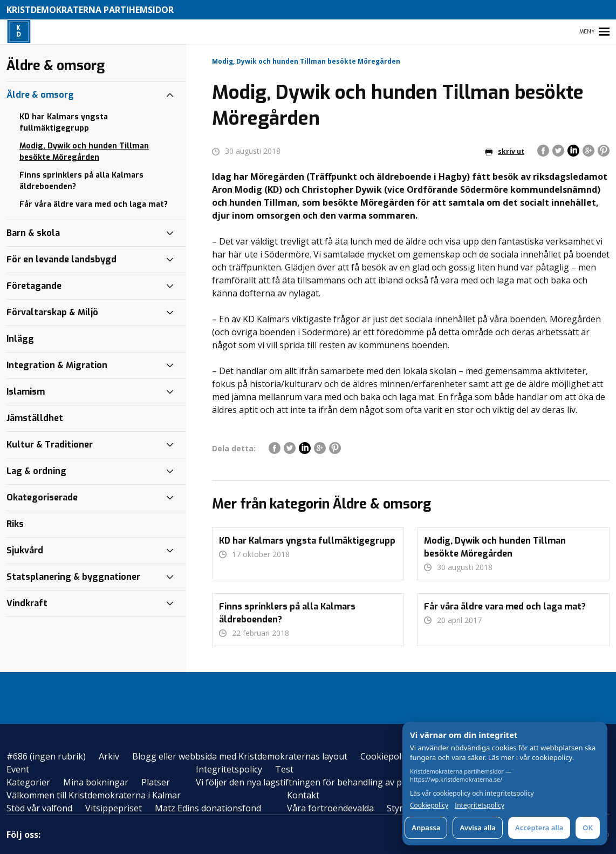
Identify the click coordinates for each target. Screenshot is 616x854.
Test (284, 769)
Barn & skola (33, 233)
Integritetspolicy (229, 769)
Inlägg (20, 339)
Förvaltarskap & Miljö (52, 312)
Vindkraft (27, 603)
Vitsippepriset (114, 808)
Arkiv (109, 756)
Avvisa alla (478, 828)
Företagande (34, 286)
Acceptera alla (539, 828)
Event (18, 769)
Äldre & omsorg (40, 95)
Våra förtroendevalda (330, 808)
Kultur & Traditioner (50, 445)
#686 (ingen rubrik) (46, 756)
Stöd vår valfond (39, 808)
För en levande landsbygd (61, 259)
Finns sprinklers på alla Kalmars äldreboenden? (81, 181)
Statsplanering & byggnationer (73, 577)
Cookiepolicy (386, 756)
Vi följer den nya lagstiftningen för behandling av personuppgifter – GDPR (346, 782)
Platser (156, 782)
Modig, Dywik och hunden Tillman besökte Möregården (84, 152)
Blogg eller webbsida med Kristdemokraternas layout (240, 756)
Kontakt (303, 795)
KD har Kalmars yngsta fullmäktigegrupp (64, 123)
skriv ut (505, 151)
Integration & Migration (57, 365)
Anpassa (426, 828)
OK (588, 828)
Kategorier (28, 782)
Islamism (26, 392)
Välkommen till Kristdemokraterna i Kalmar (94, 795)
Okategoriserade (42, 497)
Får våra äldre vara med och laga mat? (94, 204)
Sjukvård (25, 550)
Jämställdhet (35, 418)
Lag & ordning (36, 471)
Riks (15, 524)
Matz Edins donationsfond (208, 808)
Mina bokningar (96, 782)
